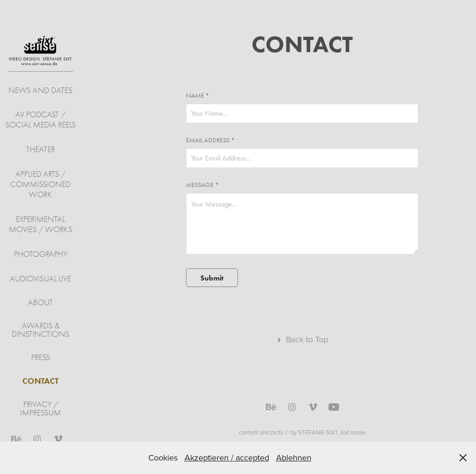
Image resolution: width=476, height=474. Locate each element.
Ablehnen (294, 457)
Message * (202, 185)
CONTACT (40, 381)
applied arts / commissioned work (40, 184)
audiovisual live (40, 279)
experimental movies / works (41, 224)
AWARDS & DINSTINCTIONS (40, 330)
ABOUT (40, 303)
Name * (198, 96)
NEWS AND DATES (40, 90)
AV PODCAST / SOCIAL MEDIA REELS (40, 120)
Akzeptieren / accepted (227, 457)
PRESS (41, 357)
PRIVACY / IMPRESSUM (40, 409)
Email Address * (210, 140)
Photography (41, 254)
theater (40, 150)
